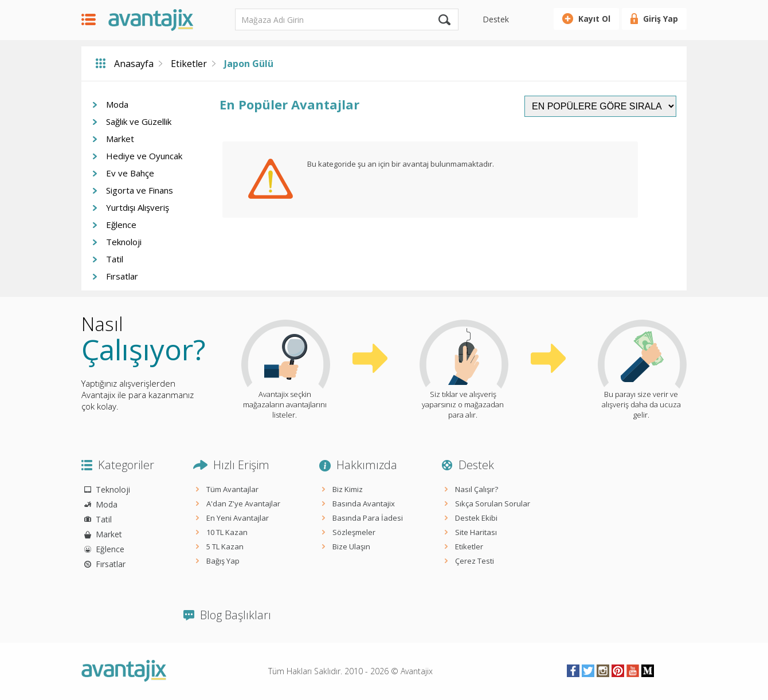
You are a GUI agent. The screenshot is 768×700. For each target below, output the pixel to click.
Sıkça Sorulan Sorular (493, 504)
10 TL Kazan (227, 532)
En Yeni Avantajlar (238, 518)
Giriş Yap (661, 19)
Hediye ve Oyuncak (144, 156)
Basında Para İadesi (368, 518)
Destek (496, 19)
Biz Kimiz (348, 489)
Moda (117, 104)
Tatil (115, 259)
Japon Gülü (249, 64)
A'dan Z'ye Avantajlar (243, 504)
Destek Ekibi (476, 518)
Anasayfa (134, 64)
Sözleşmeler (354, 532)
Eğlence (121, 225)
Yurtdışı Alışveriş (138, 207)
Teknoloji (124, 242)
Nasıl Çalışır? (477, 489)
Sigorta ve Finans (140, 190)
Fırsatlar (122, 276)
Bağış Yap (223, 561)
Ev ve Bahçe (130, 173)
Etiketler (189, 64)
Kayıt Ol (594, 19)
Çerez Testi (475, 561)
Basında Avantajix (364, 504)
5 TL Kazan (225, 546)
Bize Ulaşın (351, 546)
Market (120, 139)
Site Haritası (476, 532)
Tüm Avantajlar (232, 489)
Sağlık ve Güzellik (139, 121)
